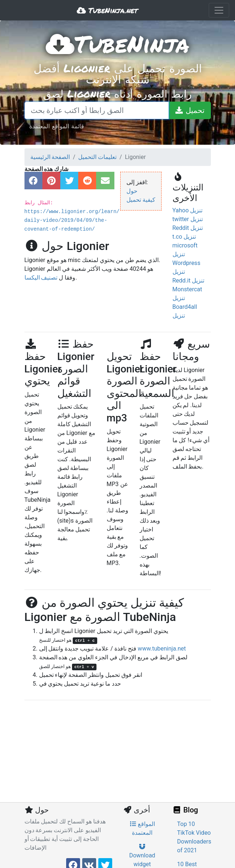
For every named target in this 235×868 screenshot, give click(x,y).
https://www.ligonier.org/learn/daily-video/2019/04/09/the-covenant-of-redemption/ (72, 220)
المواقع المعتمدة (142, 828)
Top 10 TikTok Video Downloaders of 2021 (194, 837)
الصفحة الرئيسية (50, 157)
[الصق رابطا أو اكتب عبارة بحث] (97, 110)
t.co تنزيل (184, 237)
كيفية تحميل (141, 200)
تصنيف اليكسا (41, 278)
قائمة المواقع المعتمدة (57, 126)
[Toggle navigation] (219, 10)
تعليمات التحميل (97, 157)
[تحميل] (190, 110)
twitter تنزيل (188, 219)
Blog (185, 810)
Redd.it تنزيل (189, 281)
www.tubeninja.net (162, 649)
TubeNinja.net (107, 10)
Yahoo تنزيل (188, 210)
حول (132, 191)
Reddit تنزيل (188, 228)
